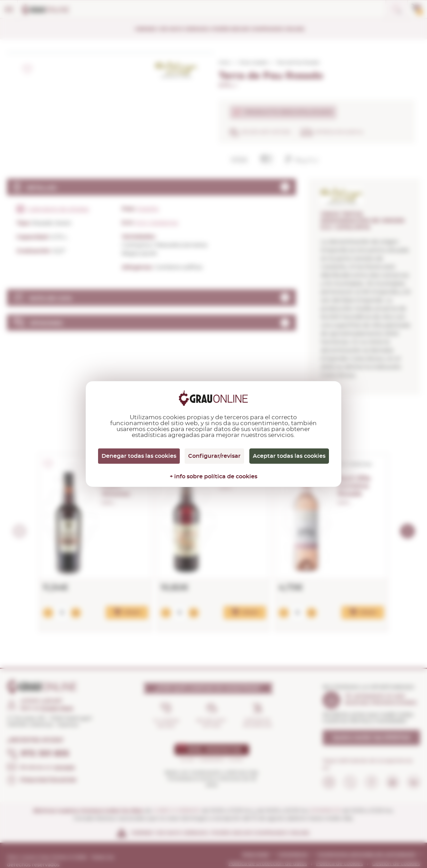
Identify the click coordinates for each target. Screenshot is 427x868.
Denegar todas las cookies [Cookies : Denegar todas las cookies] (139, 456)
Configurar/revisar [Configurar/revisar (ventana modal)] (214, 456)
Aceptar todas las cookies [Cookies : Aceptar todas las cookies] (289, 456)
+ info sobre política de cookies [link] (213, 477)
